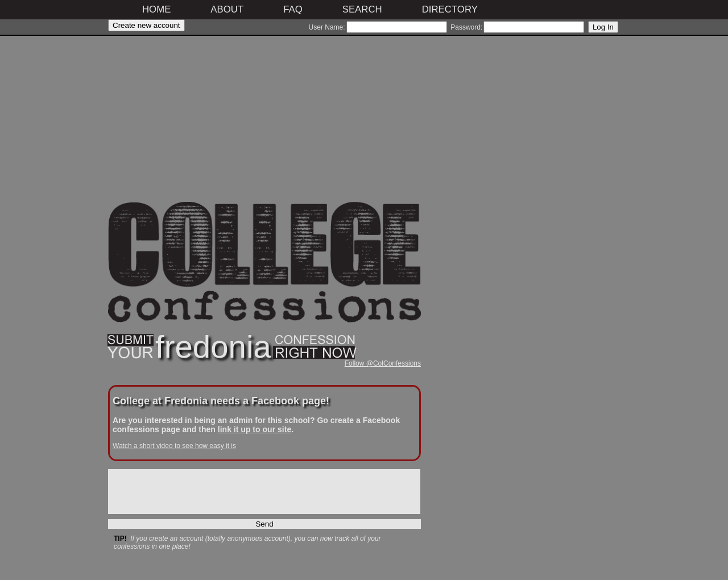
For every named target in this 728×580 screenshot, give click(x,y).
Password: (466, 27)
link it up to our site (255, 429)
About (227, 9)
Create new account (146, 25)
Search (362, 9)
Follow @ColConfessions (383, 363)
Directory (450, 9)
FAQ (293, 9)
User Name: (327, 27)
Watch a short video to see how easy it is (174, 446)
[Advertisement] (264, 122)
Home (156, 9)
